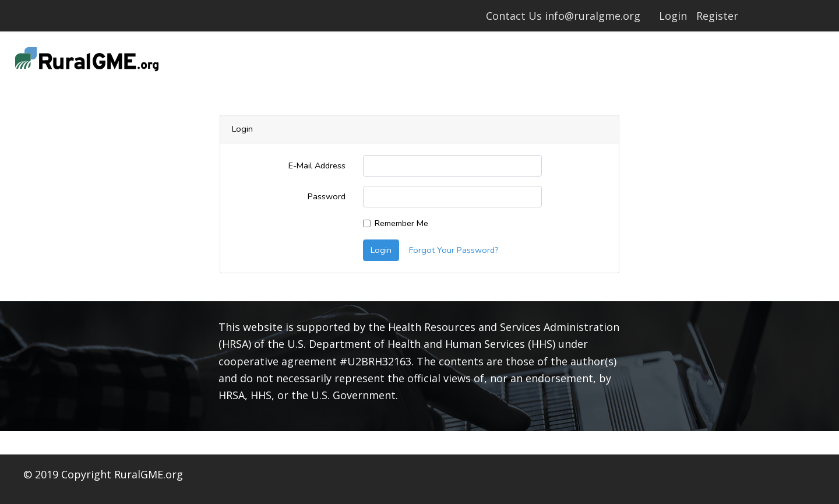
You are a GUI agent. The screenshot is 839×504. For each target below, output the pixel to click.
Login (673, 16)
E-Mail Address (317, 165)
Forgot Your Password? (454, 250)
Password (327, 196)
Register (717, 16)
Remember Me (401, 223)
